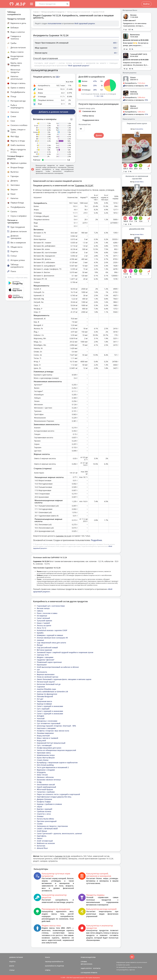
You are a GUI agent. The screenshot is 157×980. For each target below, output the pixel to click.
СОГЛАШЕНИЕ (85, 973)
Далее (99, 135)
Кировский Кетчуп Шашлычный (51, 743)
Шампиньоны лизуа (46, 755)
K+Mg (39, 782)
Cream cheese (43, 760)
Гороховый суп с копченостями (51, 606)
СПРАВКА (84, 962)
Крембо (40, 633)
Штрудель (41, 772)
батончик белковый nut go (49, 684)
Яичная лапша (43, 608)
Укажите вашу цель (87, 108)
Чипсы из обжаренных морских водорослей (56, 750)
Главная (36, 12)
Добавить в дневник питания (53, 112)
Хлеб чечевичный (45, 841)
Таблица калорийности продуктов (53, 12)
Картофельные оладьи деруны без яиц (54, 797)
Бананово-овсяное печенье (49, 780)
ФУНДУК (40, 716)
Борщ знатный (43, 736)
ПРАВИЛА (94, 973)
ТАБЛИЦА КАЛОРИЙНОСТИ (54, 962)
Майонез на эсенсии (46, 843)
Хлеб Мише (42, 831)
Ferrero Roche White (45, 819)
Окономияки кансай (46, 785)
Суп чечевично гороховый (49, 723)
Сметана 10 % (43, 655)
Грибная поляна (44, 811)
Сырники (41, 687)
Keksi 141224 (42, 775)
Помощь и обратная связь (17, 278)
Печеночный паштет (46, 682)
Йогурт (40, 645)
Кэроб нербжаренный (46, 787)
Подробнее (96, 540)
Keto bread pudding (45, 765)
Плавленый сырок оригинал (49, 662)
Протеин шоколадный (47, 821)
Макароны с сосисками (47, 721)
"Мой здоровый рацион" (78, 66)
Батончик (41, 846)
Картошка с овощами (46, 728)
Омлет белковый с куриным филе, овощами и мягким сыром (64, 679)
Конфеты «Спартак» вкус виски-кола (53, 731)
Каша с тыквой (43, 623)
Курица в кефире (44, 704)
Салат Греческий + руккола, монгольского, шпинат (59, 833)
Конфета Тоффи (44, 802)
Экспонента (42, 672)
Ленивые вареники (45, 733)
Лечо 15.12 (41, 628)
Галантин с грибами (46, 792)
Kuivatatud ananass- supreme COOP (52, 630)
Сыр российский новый (47, 647)
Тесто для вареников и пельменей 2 (53, 767)
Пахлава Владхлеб (45, 696)
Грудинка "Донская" (46, 660)
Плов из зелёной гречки (48, 677)
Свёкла (40, 611)
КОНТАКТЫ (97, 968)
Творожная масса (44, 701)
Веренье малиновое (46, 674)
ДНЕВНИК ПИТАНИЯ (16, 957)
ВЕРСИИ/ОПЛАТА (86, 964)
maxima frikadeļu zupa (46, 689)
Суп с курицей (43, 709)
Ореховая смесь (44, 753)
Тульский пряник (44, 621)
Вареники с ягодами (46, 770)
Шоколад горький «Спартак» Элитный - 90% (56, 726)
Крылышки (42, 665)
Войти (146, 4)
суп (38, 670)
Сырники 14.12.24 (98, 12)
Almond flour (42, 848)
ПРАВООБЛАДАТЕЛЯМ (88, 957)
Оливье (40, 816)
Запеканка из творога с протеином (52, 826)
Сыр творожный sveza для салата (51, 643)
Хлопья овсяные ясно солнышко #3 (52, 638)
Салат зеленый (43, 618)
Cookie (40, 824)
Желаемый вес (85, 124)
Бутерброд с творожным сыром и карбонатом (57, 763)
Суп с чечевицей (44, 745)
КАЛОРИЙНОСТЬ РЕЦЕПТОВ (54, 966)
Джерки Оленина (44, 799)
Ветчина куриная (44, 650)
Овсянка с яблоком (45, 777)
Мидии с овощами (45, 657)
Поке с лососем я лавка (47, 613)
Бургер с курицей (45, 809)
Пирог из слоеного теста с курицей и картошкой (58, 794)
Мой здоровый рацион (85, 23)
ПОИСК (47, 957)
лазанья (40, 640)
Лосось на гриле (44, 625)
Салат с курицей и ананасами (50, 706)
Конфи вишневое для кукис (49, 748)
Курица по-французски (47, 694)
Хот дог (40, 699)
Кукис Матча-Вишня (46, 758)
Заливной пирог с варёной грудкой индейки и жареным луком (65, 652)
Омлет (40, 838)
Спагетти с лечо (44, 814)
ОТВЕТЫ (48, 970)
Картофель (42, 836)
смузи (39, 807)
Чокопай (41, 718)
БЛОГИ (12, 966)
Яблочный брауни (45, 789)
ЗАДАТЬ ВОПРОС (86, 968)
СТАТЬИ (12, 970)
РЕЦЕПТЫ (12, 962)
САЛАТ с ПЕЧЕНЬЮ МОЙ (47, 829)
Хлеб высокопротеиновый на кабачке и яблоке (58, 667)
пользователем (54, 23)
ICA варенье (42, 616)
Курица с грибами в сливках (49, 804)
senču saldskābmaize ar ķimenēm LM (52, 692)
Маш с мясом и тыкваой (47, 738)
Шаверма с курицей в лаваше (50, 635)
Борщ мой (41, 740)
